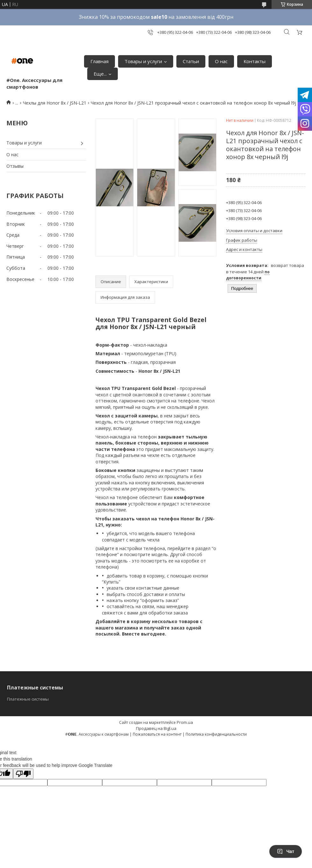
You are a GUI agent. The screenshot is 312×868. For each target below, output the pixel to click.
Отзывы (15, 166)
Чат (286, 851)
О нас (221, 61)
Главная (99, 61)
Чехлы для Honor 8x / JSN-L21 (55, 103)
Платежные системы (28, 699)
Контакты (255, 61)
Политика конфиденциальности (216, 734)
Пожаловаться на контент (157, 734)
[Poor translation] (23, 774)
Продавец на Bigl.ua (156, 728)
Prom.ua (185, 722)
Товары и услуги (143, 61)
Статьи (191, 61)
